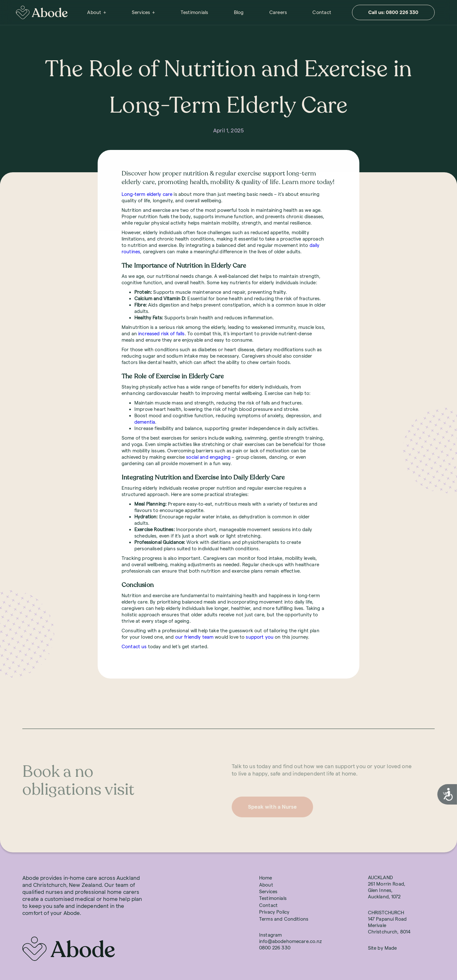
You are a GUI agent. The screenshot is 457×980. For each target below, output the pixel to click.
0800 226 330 (275, 948)
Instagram (270, 935)
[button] (97, 12)
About (94, 12)
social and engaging (208, 457)
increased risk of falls (161, 334)
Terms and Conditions (284, 919)
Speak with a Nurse (272, 807)
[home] (42, 13)
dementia (145, 422)
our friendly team (195, 637)
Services (141, 12)
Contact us (134, 646)
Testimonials (195, 12)
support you (260, 637)
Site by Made (382, 948)
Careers (278, 12)
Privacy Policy (274, 912)
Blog (239, 12)
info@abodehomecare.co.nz (291, 941)
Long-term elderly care (147, 194)
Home (266, 878)
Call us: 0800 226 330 (393, 12)
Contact (322, 12)
